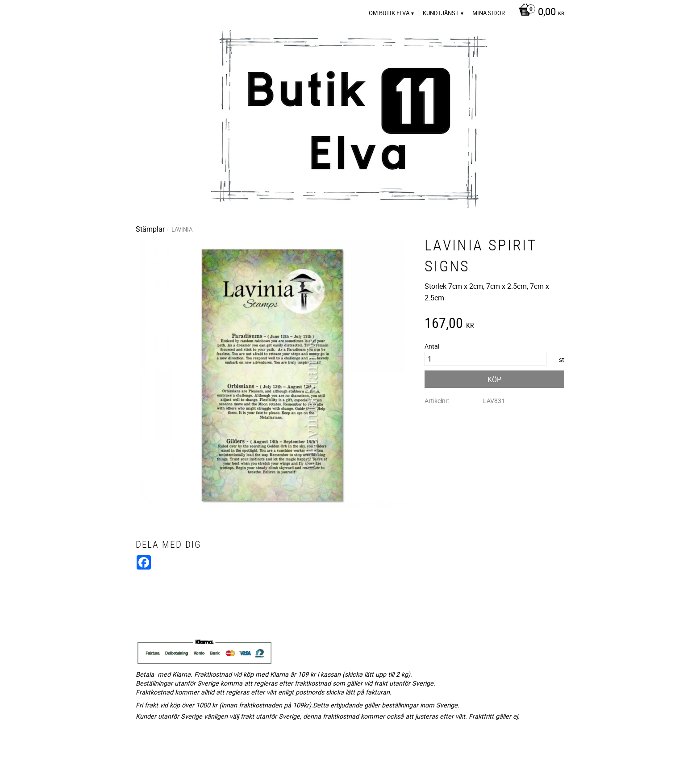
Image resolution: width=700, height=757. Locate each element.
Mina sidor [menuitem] (489, 13)
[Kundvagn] (539, 12)
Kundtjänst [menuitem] (441, 13)
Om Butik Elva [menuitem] (389, 13)
